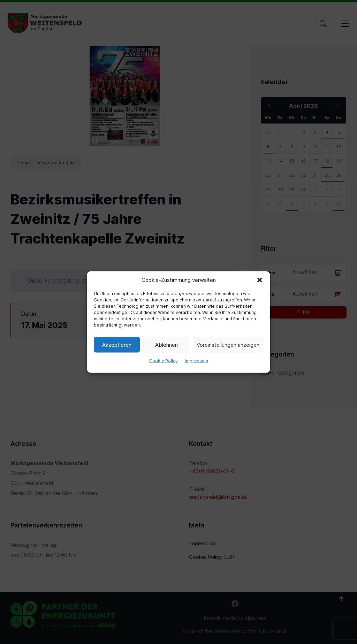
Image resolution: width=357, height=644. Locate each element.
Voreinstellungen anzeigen (228, 345)
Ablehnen (166, 345)
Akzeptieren (117, 345)
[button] (260, 280)
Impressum (196, 361)
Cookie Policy (164, 361)
